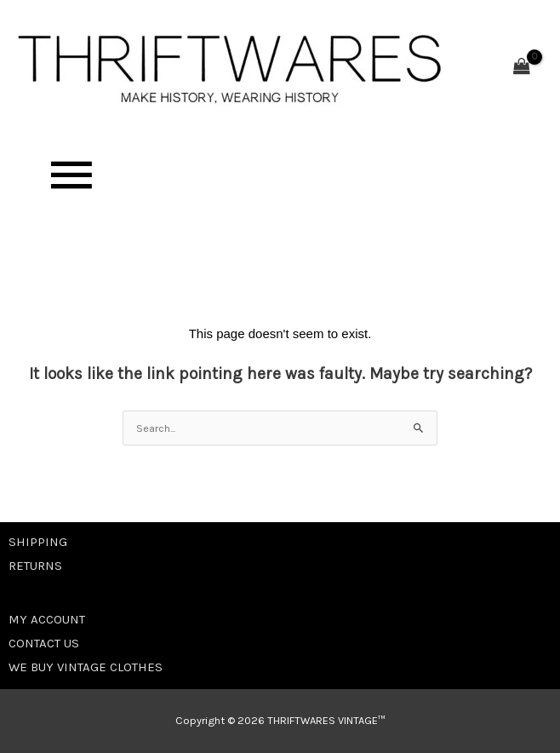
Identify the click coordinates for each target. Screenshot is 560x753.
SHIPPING (38, 542)
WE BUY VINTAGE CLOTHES (86, 667)
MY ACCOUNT (47, 619)
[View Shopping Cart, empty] (522, 68)
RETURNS (35, 566)
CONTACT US (44, 643)
